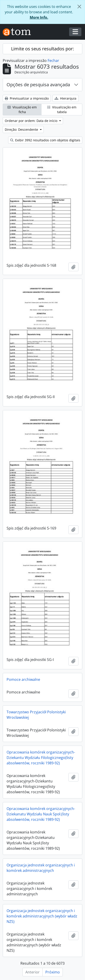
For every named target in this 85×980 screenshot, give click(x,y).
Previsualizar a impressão (27, 98)
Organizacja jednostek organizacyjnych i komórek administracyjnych (41, 868)
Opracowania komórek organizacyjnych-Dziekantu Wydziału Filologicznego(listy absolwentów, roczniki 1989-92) (41, 758)
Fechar (53, 61)
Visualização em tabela (62, 110)
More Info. (39, 17)
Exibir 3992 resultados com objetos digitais (45, 140)
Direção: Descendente (22, 129)
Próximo (53, 972)
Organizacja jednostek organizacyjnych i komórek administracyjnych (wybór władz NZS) (42, 916)
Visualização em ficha (22, 110)
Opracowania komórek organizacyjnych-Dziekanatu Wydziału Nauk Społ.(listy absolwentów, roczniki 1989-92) (41, 814)
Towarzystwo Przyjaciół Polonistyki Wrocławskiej (36, 715)
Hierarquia (66, 98)
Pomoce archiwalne (23, 679)
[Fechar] (79, 7)
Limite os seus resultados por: (42, 49)
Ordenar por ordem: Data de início (32, 121)
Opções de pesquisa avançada (38, 85)
